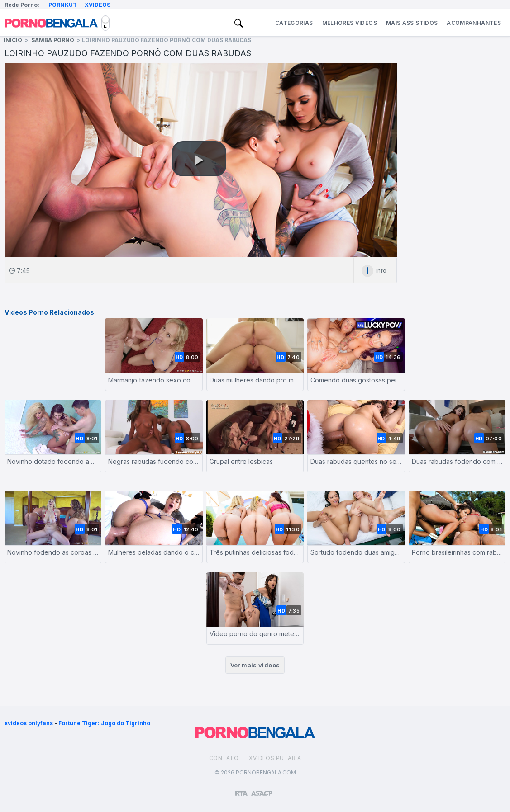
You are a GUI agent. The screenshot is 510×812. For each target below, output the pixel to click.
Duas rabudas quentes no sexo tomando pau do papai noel (356, 461)
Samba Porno (53, 40)
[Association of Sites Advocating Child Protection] (262, 789)
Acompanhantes (474, 23)
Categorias (294, 23)
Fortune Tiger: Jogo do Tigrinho (104, 723)
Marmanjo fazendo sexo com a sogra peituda (154, 380)
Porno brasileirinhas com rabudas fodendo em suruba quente (457, 552)
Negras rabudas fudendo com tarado (154, 461)
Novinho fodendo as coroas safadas (53, 552)
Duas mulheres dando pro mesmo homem (255, 380)
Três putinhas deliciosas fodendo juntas (255, 552)
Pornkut (63, 5)
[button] (199, 159)
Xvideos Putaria (275, 758)
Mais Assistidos (412, 23)
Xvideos (98, 5)
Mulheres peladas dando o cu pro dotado (154, 552)
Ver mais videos (255, 665)
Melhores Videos (350, 23)
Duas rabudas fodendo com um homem (457, 461)
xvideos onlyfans (29, 723)
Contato (224, 758)
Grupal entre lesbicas (241, 461)
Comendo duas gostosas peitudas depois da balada (356, 380)
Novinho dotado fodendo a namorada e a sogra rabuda (53, 461)
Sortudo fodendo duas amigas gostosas (356, 552)
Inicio (13, 40)
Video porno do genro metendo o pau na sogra (255, 634)
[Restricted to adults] (241, 790)
